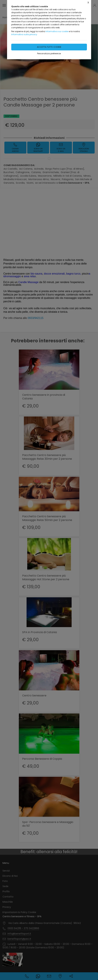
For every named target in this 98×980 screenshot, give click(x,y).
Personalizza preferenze (49, 53)
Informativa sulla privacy (24, 34)
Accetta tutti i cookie (49, 47)
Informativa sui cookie (57, 31)
